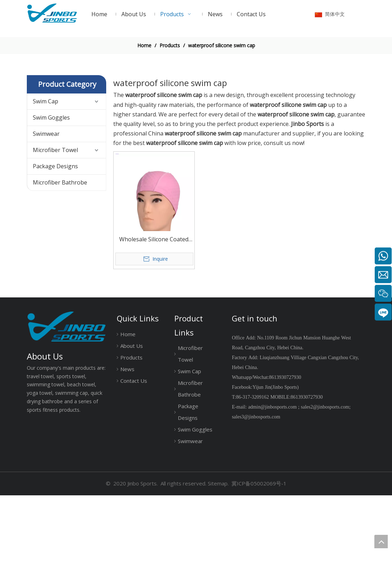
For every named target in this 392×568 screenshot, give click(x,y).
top (381, 542)
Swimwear (46, 206)
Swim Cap (46, 174)
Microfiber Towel (55, 223)
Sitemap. (218, 556)
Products (131, 430)
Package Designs (55, 239)
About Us (132, 418)
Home (128, 407)
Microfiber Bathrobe (60, 255)
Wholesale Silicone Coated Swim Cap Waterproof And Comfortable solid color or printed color (154, 312)
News (127, 442)
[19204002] (196, 69)
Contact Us (134, 453)
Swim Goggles (51, 190)
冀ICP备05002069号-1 (259, 556)
